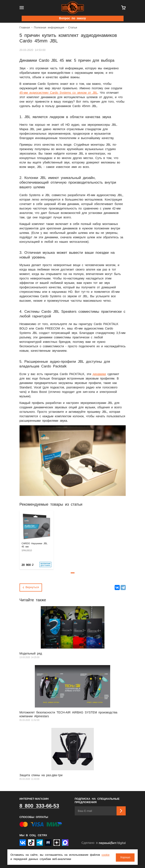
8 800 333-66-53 (39, 806)
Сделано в (103, 843)
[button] (73, 573)
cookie (106, 855)
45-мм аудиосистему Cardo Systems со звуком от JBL (59, 93)
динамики (99, 374)
